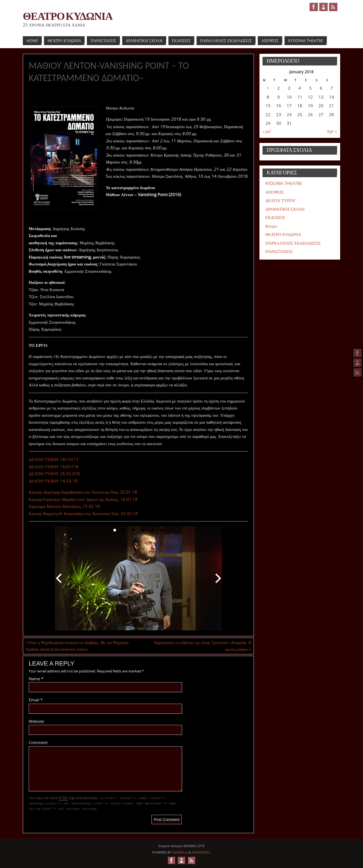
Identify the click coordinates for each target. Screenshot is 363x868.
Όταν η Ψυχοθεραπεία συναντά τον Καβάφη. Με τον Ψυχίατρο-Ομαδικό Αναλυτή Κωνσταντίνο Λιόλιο (78, 646)
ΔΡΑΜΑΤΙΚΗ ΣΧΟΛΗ (285, 209)
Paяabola (180, 852)
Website (36, 721)
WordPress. (201, 852)
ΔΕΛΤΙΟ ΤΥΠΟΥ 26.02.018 (54, 474)
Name (36, 679)
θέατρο (271, 226)
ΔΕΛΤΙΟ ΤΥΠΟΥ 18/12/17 (54, 459)
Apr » (332, 131)
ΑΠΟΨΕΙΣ (274, 192)
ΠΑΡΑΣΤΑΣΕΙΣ (279, 251)
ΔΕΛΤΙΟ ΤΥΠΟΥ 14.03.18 (53, 481)
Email (36, 700)
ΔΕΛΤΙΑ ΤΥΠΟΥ (280, 200)
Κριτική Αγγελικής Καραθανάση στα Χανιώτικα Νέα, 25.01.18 (83, 492)
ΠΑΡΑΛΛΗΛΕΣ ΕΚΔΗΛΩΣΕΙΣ (293, 243)
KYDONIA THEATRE (284, 183)
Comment (38, 742)
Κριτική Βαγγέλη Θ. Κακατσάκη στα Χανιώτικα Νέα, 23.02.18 (83, 513)
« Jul (267, 131)
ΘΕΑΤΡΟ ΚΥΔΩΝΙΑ (68, 16)
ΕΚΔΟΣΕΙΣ (275, 217)
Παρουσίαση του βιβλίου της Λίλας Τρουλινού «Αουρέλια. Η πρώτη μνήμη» (203, 646)
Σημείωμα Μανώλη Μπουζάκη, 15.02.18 (64, 506)
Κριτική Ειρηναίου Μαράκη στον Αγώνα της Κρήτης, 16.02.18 (83, 499)
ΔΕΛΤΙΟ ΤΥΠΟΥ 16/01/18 (54, 467)
